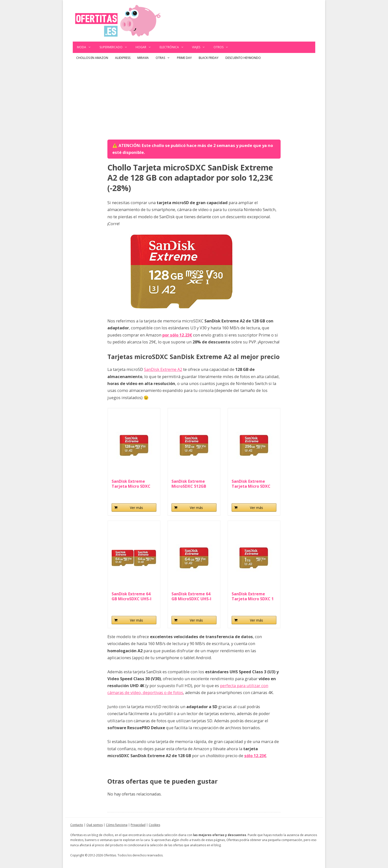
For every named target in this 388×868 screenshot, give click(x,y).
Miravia (143, 58)
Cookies (154, 825)
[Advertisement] (194, 100)
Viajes (201, 47)
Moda (86, 47)
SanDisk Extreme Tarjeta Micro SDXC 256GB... (251, 484)
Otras (165, 58)
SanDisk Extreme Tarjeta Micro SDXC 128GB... (131, 484)
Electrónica (174, 47)
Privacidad (138, 825)
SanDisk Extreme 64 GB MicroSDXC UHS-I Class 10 (191, 596)
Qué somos (95, 825)
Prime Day (184, 58)
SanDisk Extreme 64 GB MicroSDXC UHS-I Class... (132, 596)
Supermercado (116, 47)
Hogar (145, 47)
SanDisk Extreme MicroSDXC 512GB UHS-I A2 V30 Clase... (191, 484)
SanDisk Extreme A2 (163, 369)
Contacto (77, 825)
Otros (223, 47)
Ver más (136, 508)
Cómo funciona (117, 825)
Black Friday (209, 58)
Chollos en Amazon (92, 58)
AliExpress (123, 58)
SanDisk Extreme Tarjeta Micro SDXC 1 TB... (253, 596)
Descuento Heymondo (243, 58)
